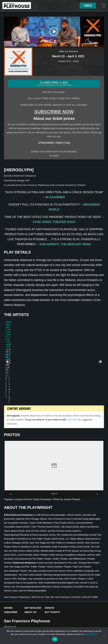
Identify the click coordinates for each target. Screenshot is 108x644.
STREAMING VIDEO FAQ (54, 143)
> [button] (100, 337)
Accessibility (28, 600)
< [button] (8, 337)
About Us (30, 563)
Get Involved (33, 558)
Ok (55, 639)
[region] (54, 338)
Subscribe (11, 563)
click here (72, 370)
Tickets (88, 5)
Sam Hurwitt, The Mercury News (65, 244)
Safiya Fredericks (31, 347)
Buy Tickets (52, 563)
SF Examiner (55, 197)
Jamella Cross (13, 346)
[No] (104, 636)
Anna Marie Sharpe (71, 347)
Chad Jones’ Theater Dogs (54, 222)
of (54, 444)
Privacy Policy (12, 600)
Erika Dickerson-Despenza (90, 348)
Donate (49, 558)
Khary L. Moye (52, 346)
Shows (8, 558)
